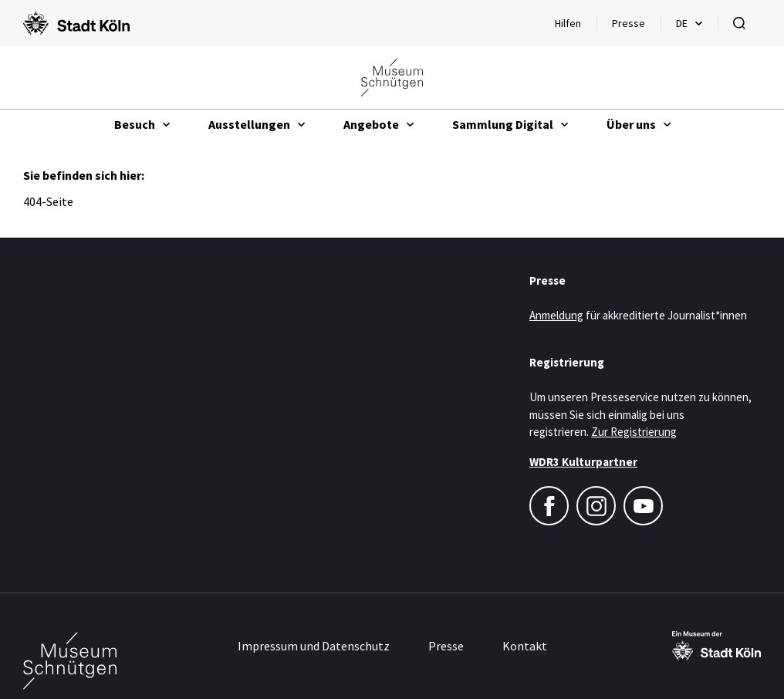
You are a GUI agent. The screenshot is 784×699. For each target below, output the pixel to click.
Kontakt (525, 646)
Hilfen (575, 27)
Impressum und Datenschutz (314, 646)
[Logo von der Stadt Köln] (76, 23)
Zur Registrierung (634, 432)
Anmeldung (556, 315)
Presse (629, 23)
